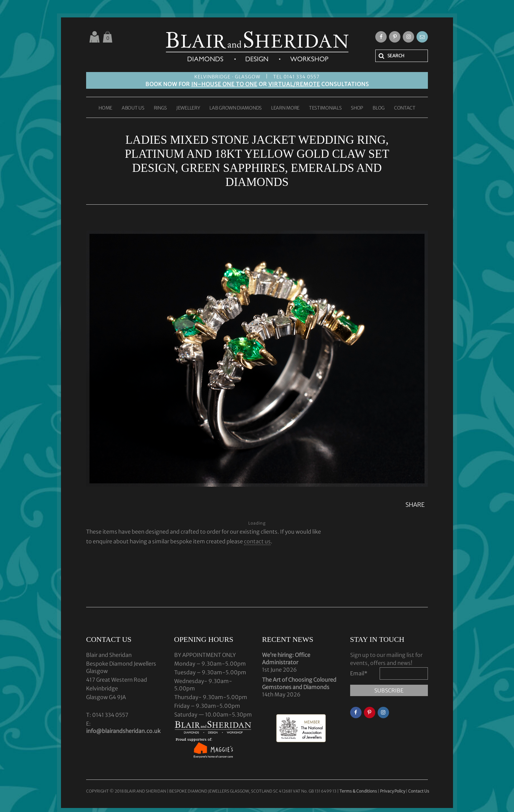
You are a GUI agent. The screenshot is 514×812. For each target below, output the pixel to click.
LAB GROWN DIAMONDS (236, 108)
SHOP (357, 108)
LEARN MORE (285, 108)
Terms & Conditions (359, 791)
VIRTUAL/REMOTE (294, 84)
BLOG (379, 108)
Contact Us (419, 791)
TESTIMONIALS (325, 108)
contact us (257, 541)
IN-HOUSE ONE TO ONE (224, 84)
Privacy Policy (393, 791)
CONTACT (405, 108)
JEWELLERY (188, 108)
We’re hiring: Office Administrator (286, 659)
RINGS (160, 108)
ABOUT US (133, 108)
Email (359, 673)
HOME (105, 108)
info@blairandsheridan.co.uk (123, 731)
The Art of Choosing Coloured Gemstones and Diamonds (299, 683)
